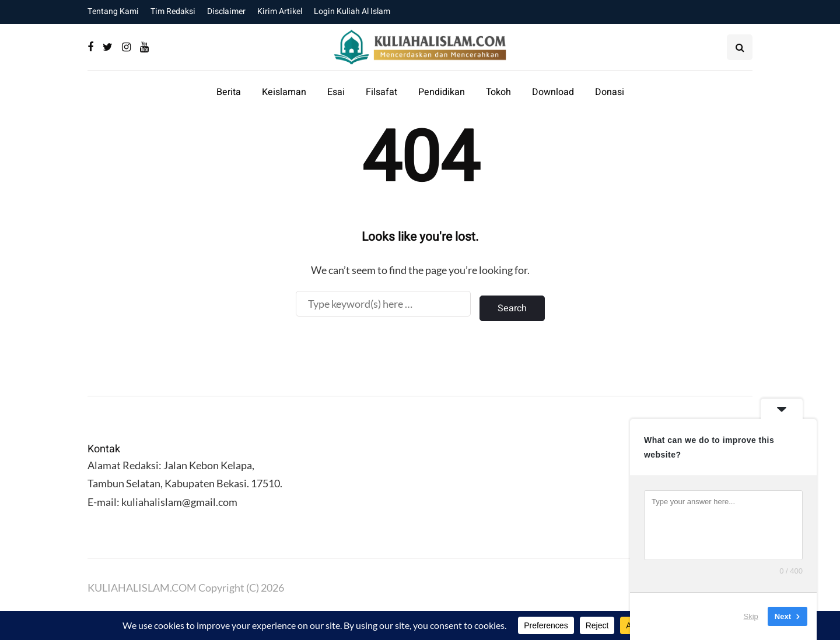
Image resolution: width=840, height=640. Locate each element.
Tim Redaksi (173, 11)
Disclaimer (226, 11)
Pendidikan (442, 92)
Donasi (610, 92)
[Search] (383, 304)
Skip (751, 616)
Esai (336, 92)
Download (553, 92)
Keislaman (284, 92)
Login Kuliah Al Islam (352, 11)
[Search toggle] (740, 47)
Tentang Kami (113, 11)
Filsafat (381, 92)
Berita (229, 92)
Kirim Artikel (280, 11)
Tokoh (498, 92)
